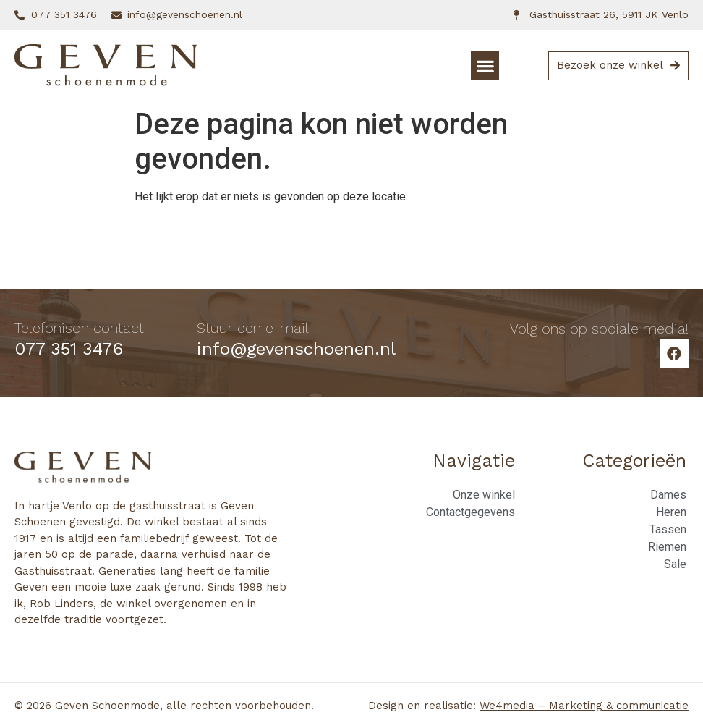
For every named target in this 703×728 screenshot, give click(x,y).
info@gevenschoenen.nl (296, 349)
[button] (485, 65)
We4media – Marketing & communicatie (584, 706)
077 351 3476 (69, 349)
